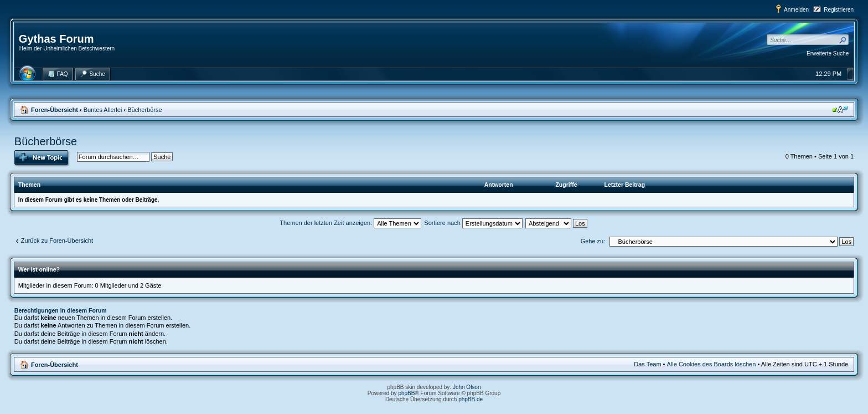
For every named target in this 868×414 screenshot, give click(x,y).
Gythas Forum (56, 39)
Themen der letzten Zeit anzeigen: (350, 223)
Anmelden (796, 10)
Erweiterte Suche (828, 53)
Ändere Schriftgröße (840, 109)
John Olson (467, 387)
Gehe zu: (593, 241)
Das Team (647, 364)
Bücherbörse (144, 110)
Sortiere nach (473, 223)
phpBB (406, 393)
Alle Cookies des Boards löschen (712, 364)
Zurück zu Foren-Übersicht (57, 241)
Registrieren (839, 10)
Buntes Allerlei (103, 110)
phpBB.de (471, 399)
